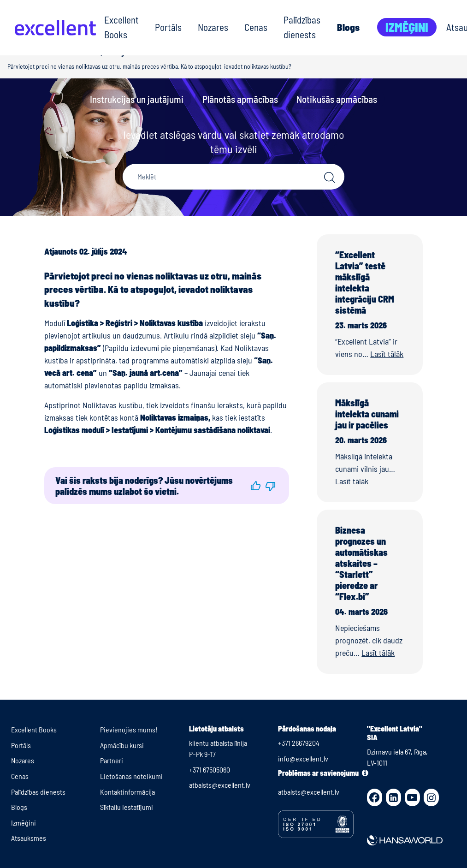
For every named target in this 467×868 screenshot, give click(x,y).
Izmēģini (407, 27)
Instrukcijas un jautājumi (137, 99)
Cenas (256, 27)
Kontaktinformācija (127, 792)
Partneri (112, 760)
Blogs (348, 27)
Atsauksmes (29, 838)
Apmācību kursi (122, 745)
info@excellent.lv (303, 758)
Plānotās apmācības (240, 99)
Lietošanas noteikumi (131, 776)
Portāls (168, 27)
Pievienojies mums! (129, 729)
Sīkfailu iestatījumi (127, 807)
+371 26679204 (299, 743)
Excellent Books (121, 27)
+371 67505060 (210, 770)
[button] (256, 486)
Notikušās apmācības (337, 99)
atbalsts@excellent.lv (220, 785)
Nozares (213, 27)
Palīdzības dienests (302, 27)
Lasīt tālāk (387, 354)
